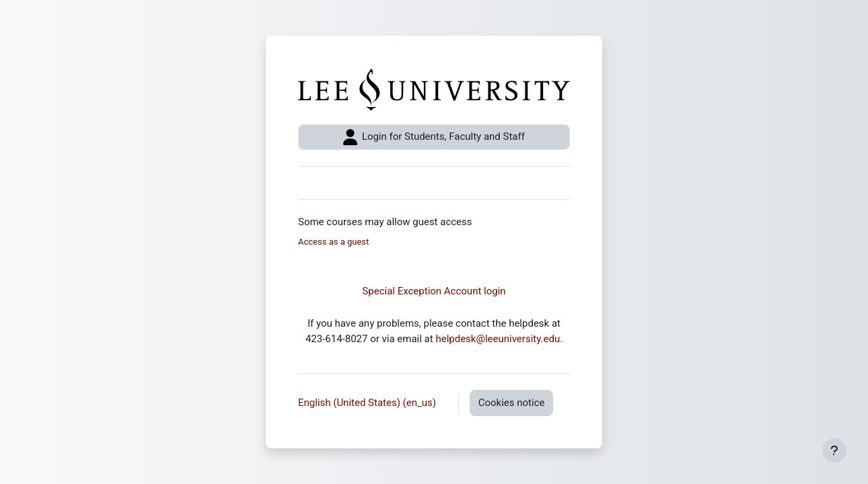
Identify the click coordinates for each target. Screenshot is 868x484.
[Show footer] (834, 450)
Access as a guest (333, 242)
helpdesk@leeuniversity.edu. (499, 339)
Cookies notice (512, 403)
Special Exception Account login (434, 291)
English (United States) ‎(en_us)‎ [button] (368, 403)
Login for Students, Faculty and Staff (434, 137)
